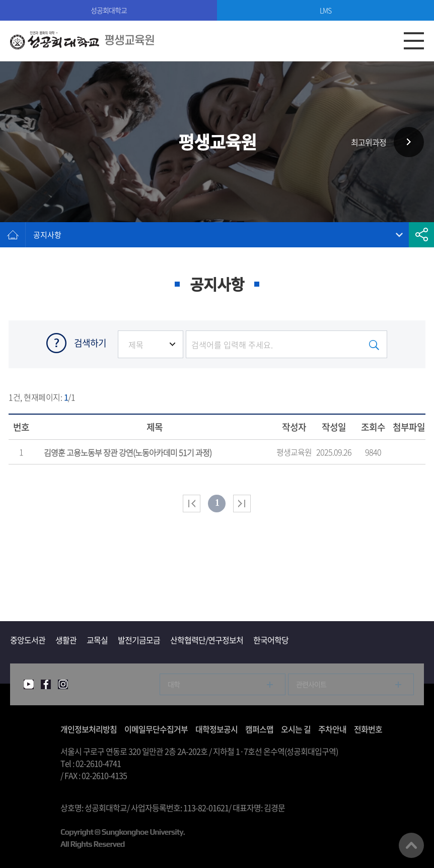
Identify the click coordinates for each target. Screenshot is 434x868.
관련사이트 (311, 684)
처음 (192, 504)
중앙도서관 (28, 640)
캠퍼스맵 (259, 729)
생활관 (66, 640)
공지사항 (47, 235)
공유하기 (421, 235)
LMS (326, 10)
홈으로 (13, 235)
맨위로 (411, 845)
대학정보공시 (216, 729)
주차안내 (332, 729)
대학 (174, 684)
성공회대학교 (109, 10)
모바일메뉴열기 (414, 41)
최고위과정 (369, 142)
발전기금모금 (139, 640)
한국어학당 (271, 640)
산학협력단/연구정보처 (207, 640)
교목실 (97, 640)
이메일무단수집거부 (156, 729)
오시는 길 (296, 729)
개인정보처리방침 (89, 729)
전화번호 (368, 729)
